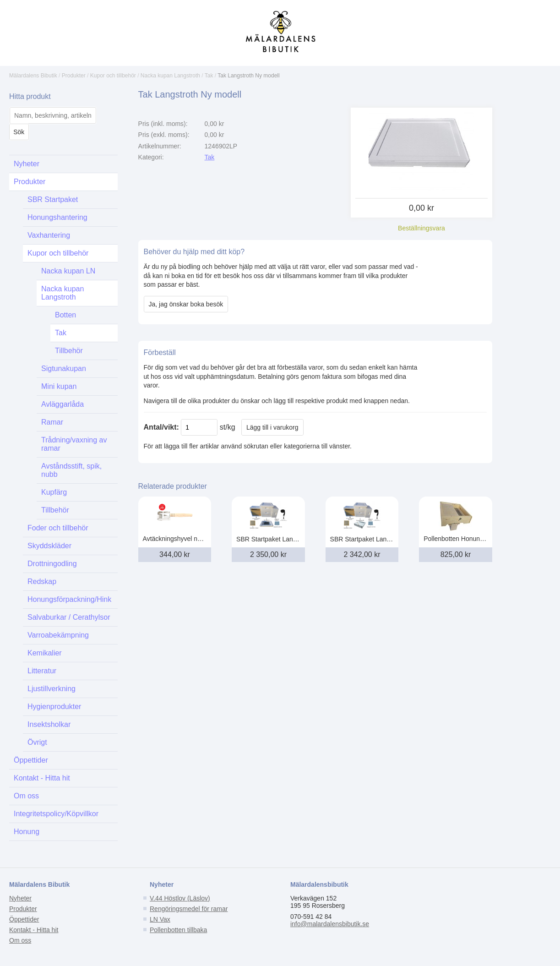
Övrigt (37, 742)
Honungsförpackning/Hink (69, 599)
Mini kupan (59, 386)
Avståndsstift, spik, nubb (71, 470)
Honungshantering (57, 217)
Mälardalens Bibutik (33, 76)
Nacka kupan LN (68, 271)
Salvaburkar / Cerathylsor (69, 617)
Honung (27, 832)
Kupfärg (54, 492)
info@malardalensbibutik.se (330, 924)
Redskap (42, 581)
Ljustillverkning (52, 689)
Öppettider (31, 760)
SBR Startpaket (53, 199)
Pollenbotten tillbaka (178, 930)
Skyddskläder (49, 546)
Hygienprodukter (54, 707)
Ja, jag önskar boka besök (186, 304)
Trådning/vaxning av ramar (74, 444)
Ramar (52, 422)
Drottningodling (52, 564)
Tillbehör (69, 351)
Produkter (74, 76)
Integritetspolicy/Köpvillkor (56, 814)
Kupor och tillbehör (113, 76)
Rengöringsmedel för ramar (189, 909)
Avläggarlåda (63, 404)
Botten (65, 315)
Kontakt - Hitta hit (42, 778)
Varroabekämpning (58, 635)
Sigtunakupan (64, 368)
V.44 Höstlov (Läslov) (180, 898)
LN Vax (160, 919)
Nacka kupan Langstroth (170, 76)
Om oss (26, 796)
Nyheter (27, 164)
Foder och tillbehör (58, 528)
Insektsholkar (49, 724)
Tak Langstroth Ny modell (248, 76)
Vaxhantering (49, 235)
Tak (209, 76)
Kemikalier (45, 653)
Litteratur (42, 671)
